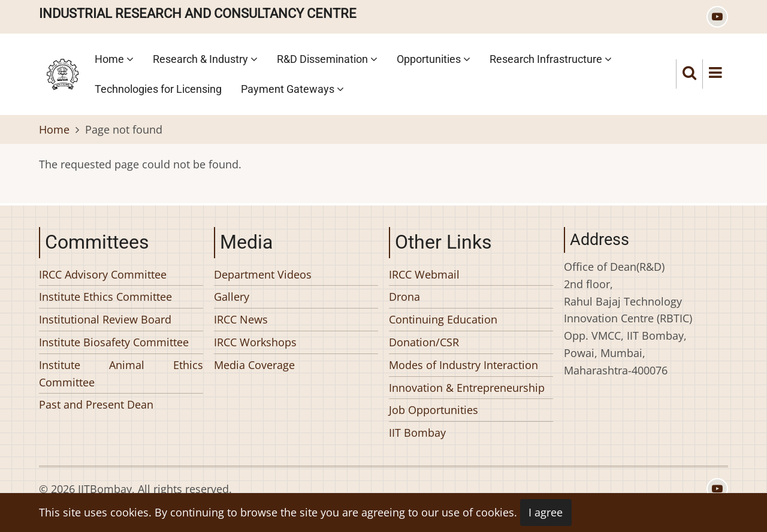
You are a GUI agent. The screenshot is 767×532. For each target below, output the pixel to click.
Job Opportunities (434, 410)
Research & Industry (205, 59)
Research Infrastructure (551, 59)
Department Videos (263, 274)
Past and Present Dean (96, 404)
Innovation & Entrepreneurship (467, 388)
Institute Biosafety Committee (114, 342)
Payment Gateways (292, 89)
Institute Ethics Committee (105, 297)
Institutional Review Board (105, 319)
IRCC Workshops (255, 342)
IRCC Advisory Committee (103, 274)
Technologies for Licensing (158, 89)
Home (114, 59)
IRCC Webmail (424, 274)
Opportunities (434, 59)
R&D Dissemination (327, 59)
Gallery (232, 297)
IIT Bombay (417, 433)
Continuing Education (443, 319)
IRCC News (241, 319)
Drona (404, 297)
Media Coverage (254, 365)
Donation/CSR (424, 342)
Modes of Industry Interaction (463, 365)
